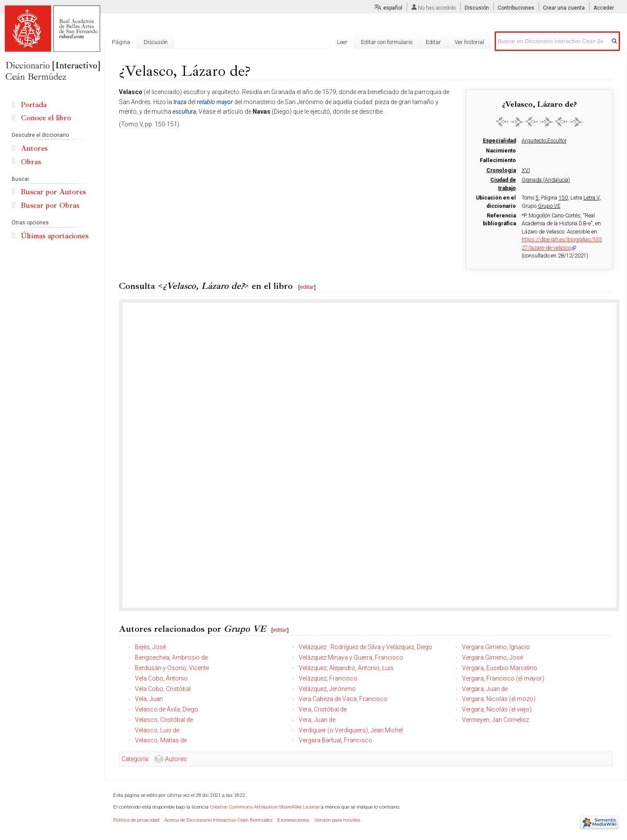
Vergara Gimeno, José (492, 657)
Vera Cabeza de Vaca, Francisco (343, 699)
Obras (31, 162)
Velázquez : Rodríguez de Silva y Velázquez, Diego (366, 647)
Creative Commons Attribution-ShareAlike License (265, 807)
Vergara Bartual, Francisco (335, 740)
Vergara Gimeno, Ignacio (496, 647)
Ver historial (469, 42)
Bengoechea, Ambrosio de (171, 657)
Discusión (477, 8)
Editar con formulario (387, 42)
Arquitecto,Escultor (544, 141)
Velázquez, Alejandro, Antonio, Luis (346, 668)
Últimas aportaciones (55, 236)
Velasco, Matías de (161, 740)
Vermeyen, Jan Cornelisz (496, 720)
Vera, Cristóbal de (323, 709)
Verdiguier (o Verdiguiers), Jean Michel (351, 730)
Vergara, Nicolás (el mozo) (499, 699)
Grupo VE (549, 206)
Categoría (135, 759)
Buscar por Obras (50, 205)
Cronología (501, 170)
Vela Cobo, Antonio (161, 678)
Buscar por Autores (53, 192)
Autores (176, 759)
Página (121, 42)
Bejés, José (150, 647)
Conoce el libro (46, 118)
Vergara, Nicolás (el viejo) (497, 709)
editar (307, 287)
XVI (526, 170)
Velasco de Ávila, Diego (167, 709)
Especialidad (499, 141)
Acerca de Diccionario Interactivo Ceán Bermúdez (218, 820)
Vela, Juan (149, 699)
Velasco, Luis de (157, 730)
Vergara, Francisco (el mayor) (503, 678)
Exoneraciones (293, 820)
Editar (433, 42)
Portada (34, 105)
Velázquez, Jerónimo (327, 689)
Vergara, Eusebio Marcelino (500, 668)
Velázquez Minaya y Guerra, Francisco (351, 657)
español (393, 8)
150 (563, 198)
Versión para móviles (337, 820)
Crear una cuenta (564, 8)
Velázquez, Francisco (328, 678)
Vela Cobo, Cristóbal (163, 689)
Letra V (592, 198)
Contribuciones (516, 8)
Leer (342, 42)
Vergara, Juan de (485, 689)
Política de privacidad (136, 820)
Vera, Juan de (317, 720)
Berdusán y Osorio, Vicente (172, 668)
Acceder (604, 8)
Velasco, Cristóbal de (164, 720)
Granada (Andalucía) (546, 180)
